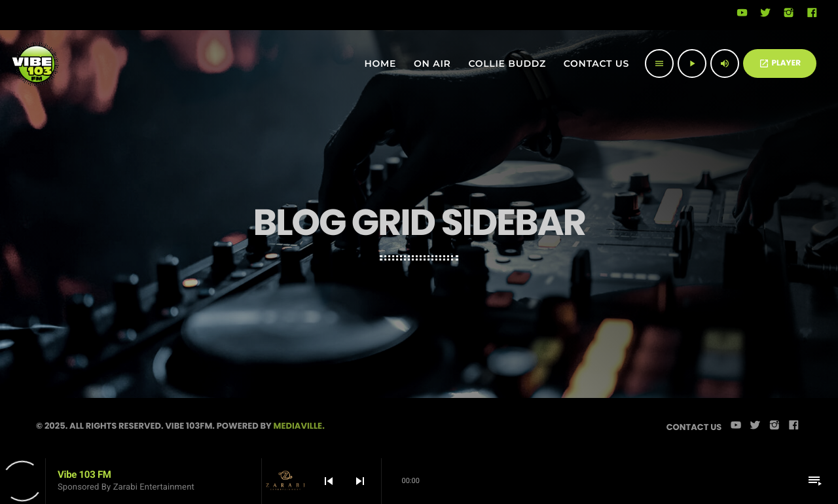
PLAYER (780, 63)
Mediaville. (299, 426)
